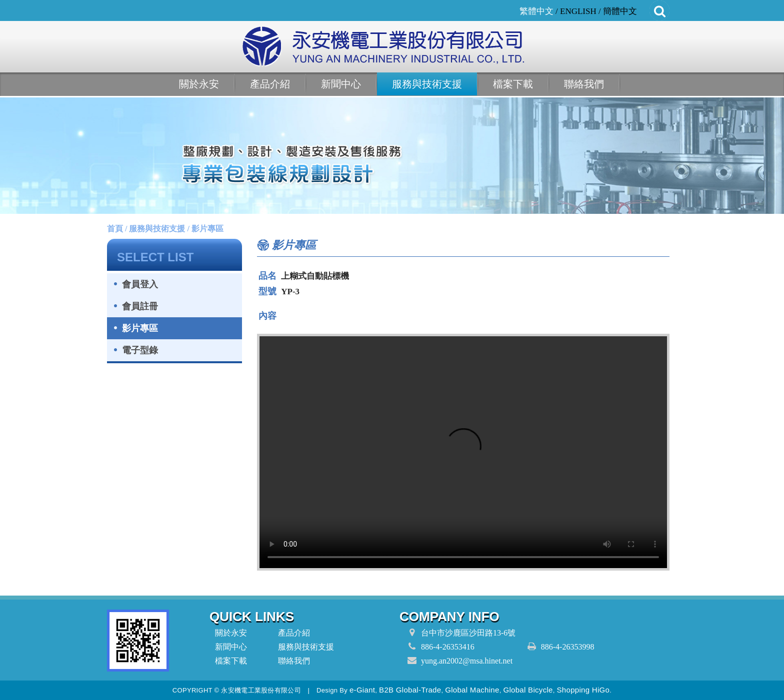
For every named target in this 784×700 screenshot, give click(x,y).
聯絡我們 (584, 84)
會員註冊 (140, 306)
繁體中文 (536, 11)
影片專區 (140, 328)
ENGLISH (578, 11)
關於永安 (199, 84)
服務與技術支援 (427, 84)
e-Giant (362, 690)
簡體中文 (620, 11)
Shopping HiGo (583, 690)
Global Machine (472, 690)
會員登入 (140, 284)
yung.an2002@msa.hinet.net (467, 661)
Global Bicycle (528, 690)
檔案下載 (513, 84)
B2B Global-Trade (410, 690)
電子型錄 (140, 350)
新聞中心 (341, 84)
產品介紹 (270, 84)
